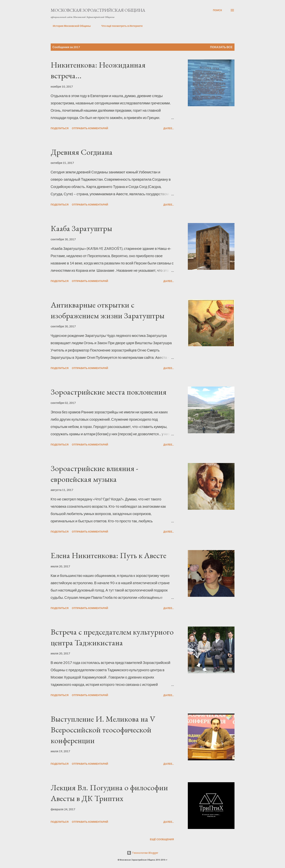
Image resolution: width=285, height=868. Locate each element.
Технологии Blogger (143, 853)
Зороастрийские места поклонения (109, 392)
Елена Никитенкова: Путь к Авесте (108, 555)
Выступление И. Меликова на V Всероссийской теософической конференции (103, 729)
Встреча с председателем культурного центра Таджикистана (112, 637)
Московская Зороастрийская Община (98, 10)
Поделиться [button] (60, 128)
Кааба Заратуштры (81, 228)
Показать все (221, 47)
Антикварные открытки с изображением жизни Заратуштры (108, 310)
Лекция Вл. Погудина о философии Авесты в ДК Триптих (109, 793)
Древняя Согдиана (82, 152)
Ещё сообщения (162, 839)
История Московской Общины (70, 26)
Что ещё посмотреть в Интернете (120, 26)
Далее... (169, 128)
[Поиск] (218, 10)
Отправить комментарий (90, 128)
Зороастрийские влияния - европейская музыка (94, 474)
